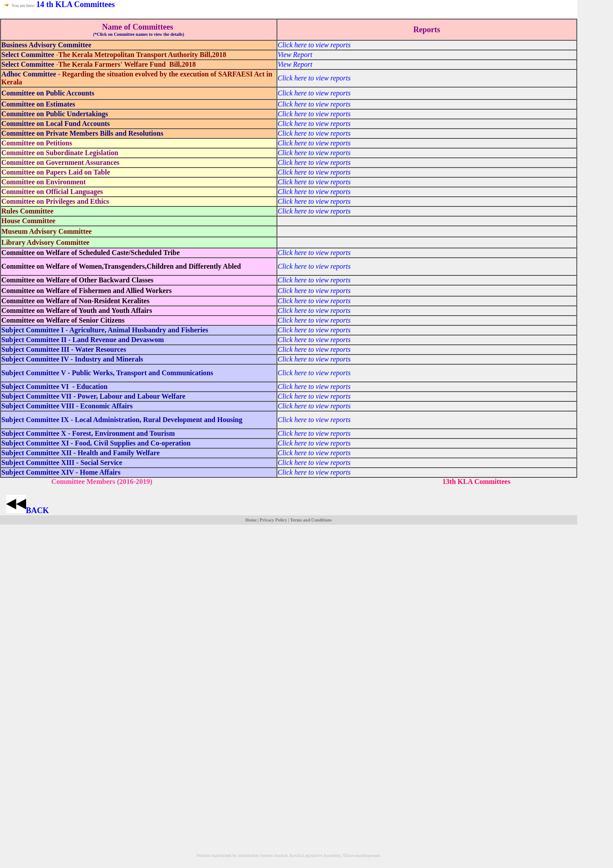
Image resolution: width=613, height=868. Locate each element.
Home (251, 520)
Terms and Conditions (311, 520)
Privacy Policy (273, 520)
